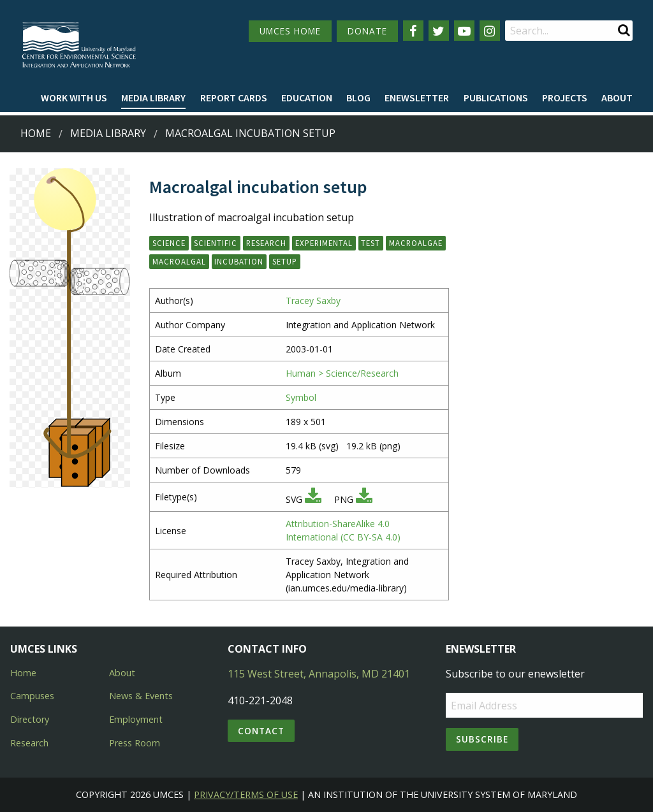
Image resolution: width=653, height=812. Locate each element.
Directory (30, 719)
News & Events (141, 696)
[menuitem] (74, 98)
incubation (239, 261)
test (371, 243)
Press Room (135, 743)
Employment (136, 719)
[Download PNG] (364, 499)
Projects (565, 98)
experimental (324, 243)
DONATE (367, 31)
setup (285, 261)
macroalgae (416, 243)
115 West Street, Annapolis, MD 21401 (319, 674)
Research (29, 743)
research (266, 243)
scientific (216, 243)
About (617, 98)
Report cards (234, 98)
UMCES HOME (290, 31)
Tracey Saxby (313, 301)
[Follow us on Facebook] (413, 31)
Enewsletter (417, 98)
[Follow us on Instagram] (490, 31)
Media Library (153, 98)
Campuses (32, 696)
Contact (261, 731)
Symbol (301, 397)
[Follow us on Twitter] (439, 31)
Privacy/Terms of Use (246, 794)
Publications (496, 98)
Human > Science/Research (342, 373)
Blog (358, 98)
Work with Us (74, 98)
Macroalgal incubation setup (250, 133)
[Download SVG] (313, 499)
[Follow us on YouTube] (464, 31)
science (169, 243)
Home (36, 133)
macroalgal (179, 261)
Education (307, 98)
